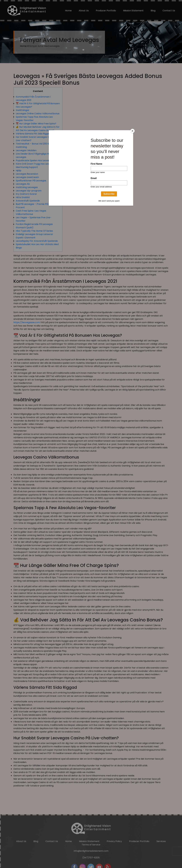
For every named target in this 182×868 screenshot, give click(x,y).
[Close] (132, 131)
